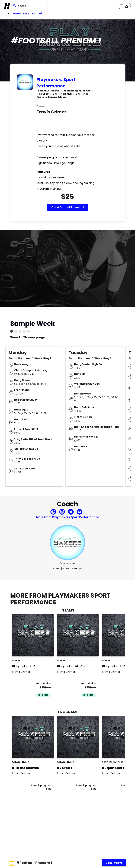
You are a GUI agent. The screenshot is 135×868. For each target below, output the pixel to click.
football (37, 14)
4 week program (41, 785)
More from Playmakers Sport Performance (67, 517)
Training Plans (21, 14)
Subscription (43, 683)
